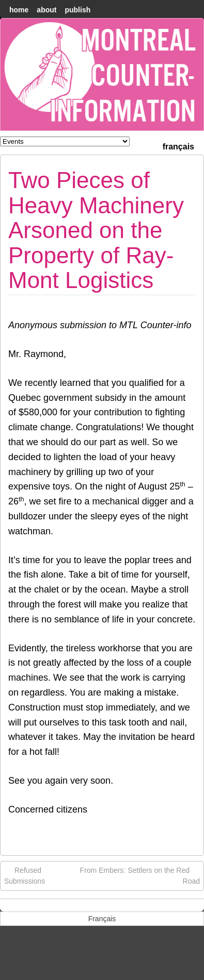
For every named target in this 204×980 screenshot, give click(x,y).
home (19, 10)
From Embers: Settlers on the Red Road (140, 875)
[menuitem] (178, 146)
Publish (77, 10)
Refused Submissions (25, 875)
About (46, 10)
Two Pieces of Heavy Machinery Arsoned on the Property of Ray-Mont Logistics (96, 230)
